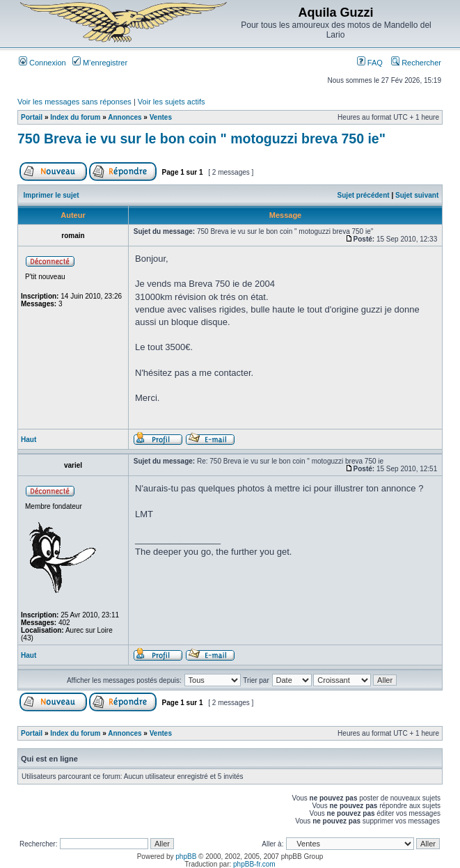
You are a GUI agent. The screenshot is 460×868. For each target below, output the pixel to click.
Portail (32, 117)
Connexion (42, 63)
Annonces (125, 117)
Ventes (161, 117)
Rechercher (416, 63)
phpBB (186, 857)
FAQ (370, 63)
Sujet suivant (417, 195)
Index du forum (75, 117)
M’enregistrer (100, 63)
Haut (29, 440)
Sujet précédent (364, 195)
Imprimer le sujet (51, 195)
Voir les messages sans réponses (74, 102)
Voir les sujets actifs (172, 102)
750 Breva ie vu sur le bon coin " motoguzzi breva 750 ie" (201, 139)
